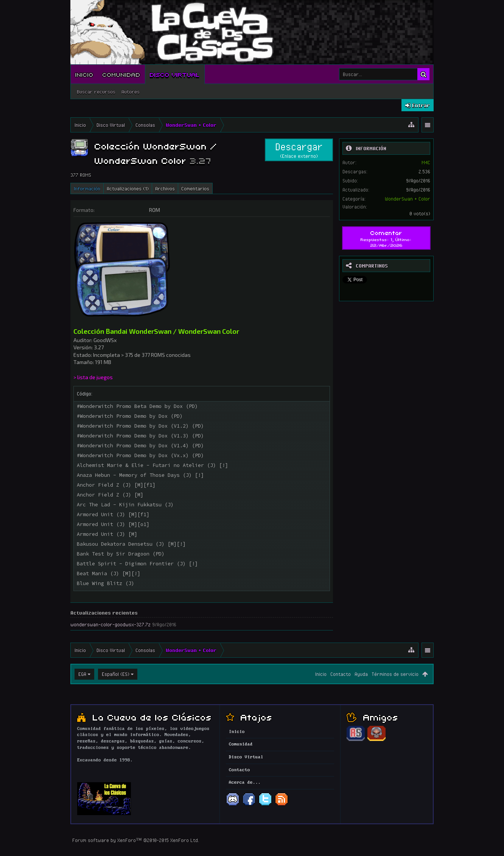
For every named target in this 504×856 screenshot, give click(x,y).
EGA (82, 674)
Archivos (165, 188)
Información (87, 188)
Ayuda (361, 674)
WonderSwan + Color (408, 199)
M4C (426, 162)
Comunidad (121, 74)
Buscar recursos (96, 92)
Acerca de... (245, 783)
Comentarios (195, 188)
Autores (131, 92)
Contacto (341, 674)
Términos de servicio (395, 674)
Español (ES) (116, 674)
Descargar (299, 150)
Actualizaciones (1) (128, 188)
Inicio (84, 74)
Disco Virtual (175, 74)
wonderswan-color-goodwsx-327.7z (110, 624)
